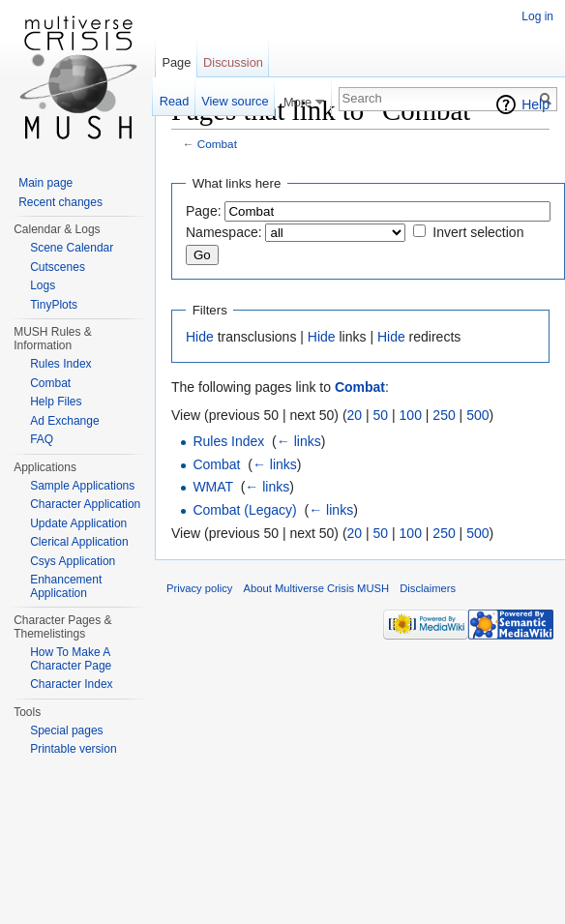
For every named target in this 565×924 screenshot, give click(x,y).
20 (355, 415)
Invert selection (478, 232)
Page (176, 62)
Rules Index (228, 441)
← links (299, 441)
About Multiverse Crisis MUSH (316, 588)
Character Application (85, 504)
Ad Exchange (64, 421)
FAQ (42, 439)
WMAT (212, 487)
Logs (43, 285)
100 (411, 415)
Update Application (78, 523)
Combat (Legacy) (244, 510)
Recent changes (60, 202)
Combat (217, 144)
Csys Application (73, 561)
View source (235, 101)
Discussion (233, 62)
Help (535, 104)
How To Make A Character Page (71, 659)
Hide (200, 337)
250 (444, 415)
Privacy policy (199, 588)
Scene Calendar (72, 248)
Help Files (56, 402)
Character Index (71, 684)
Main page (45, 183)
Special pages (66, 730)
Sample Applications (82, 486)
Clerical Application (79, 542)
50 (381, 415)
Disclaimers (428, 588)
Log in (537, 16)
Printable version (73, 749)
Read (175, 101)
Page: (204, 211)
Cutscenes (58, 267)
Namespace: (224, 232)
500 (477, 415)
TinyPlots (54, 305)
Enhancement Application (66, 586)
